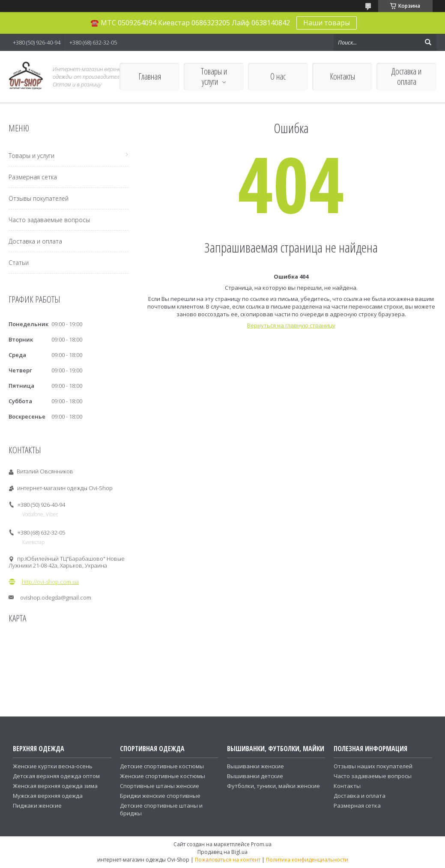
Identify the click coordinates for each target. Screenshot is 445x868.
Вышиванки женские (255, 766)
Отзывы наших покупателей (373, 766)
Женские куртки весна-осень (53, 766)
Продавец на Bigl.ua (222, 852)
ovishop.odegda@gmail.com (56, 597)
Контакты (342, 76)
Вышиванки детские (255, 776)
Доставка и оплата (406, 76)
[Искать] (428, 42)
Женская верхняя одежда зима (55, 786)
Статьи (19, 263)
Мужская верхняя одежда (48, 796)
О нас (278, 76)
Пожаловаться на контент (228, 860)
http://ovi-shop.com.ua (50, 582)
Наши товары (327, 23)
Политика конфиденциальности (307, 860)
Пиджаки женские (37, 806)
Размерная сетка (33, 177)
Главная (150, 76)
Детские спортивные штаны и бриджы (161, 809)
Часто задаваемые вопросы (49, 220)
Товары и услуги (214, 76)
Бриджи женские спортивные (160, 796)
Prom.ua (261, 844)
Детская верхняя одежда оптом (56, 776)
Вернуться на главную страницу (291, 325)
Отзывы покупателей (39, 198)
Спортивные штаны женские (160, 786)
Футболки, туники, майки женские (273, 786)
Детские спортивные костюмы (162, 766)
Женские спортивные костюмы (163, 776)
